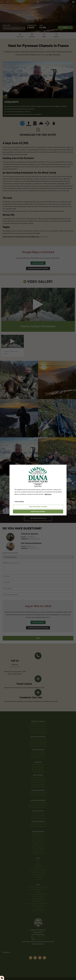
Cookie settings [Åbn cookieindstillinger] (19, 501)
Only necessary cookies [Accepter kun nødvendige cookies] (38, 507)
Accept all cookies (38, 511)
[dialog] (38, 490)
